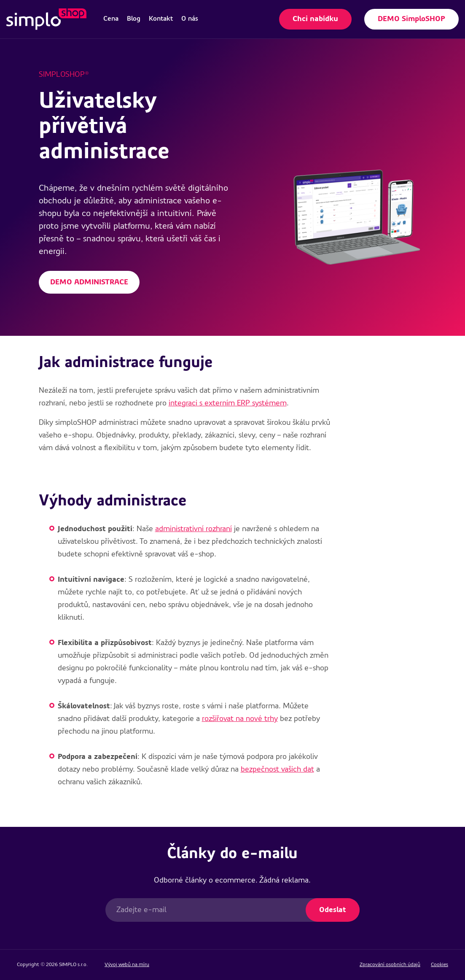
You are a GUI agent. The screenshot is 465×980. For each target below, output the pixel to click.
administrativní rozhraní (194, 529)
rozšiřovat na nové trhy (240, 719)
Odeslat (333, 910)
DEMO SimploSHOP (411, 19)
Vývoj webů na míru (127, 965)
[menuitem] (111, 19)
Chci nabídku (315, 19)
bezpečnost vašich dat (277, 769)
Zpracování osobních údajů (390, 965)
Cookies (439, 965)
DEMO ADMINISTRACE (89, 282)
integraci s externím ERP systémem (228, 403)
